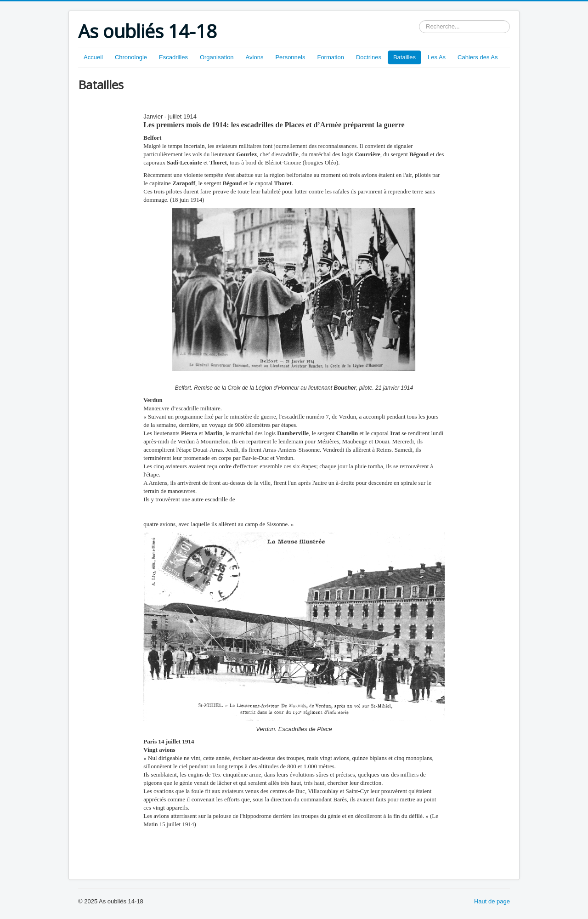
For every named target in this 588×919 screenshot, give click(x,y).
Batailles (404, 57)
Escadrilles (173, 57)
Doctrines (369, 57)
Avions (255, 57)
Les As (437, 57)
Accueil (93, 57)
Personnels (290, 57)
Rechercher (419, 20)
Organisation (217, 57)
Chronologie (131, 57)
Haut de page (492, 901)
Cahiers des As (478, 57)
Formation (331, 57)
